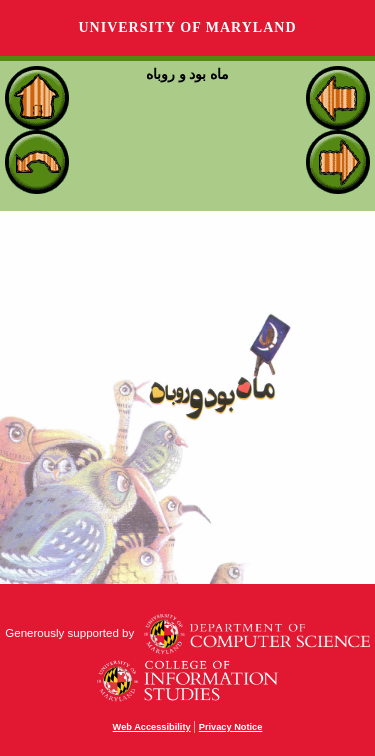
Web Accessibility (152, 727)
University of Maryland (187, 27)
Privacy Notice (231, 727)
